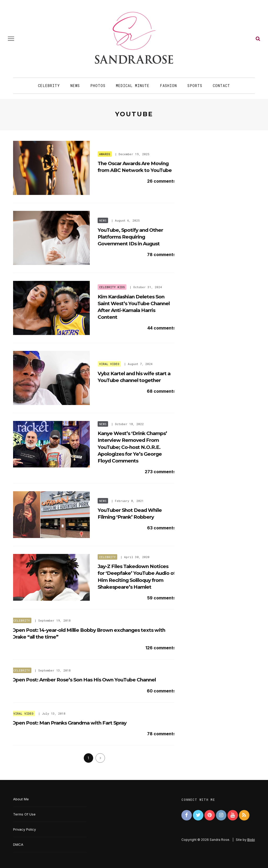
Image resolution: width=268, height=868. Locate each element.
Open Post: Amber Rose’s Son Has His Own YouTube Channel (84, 680)
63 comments (161, 528)
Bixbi (251, 840)
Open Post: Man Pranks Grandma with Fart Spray (69, 723)
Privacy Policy (24, 829)
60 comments (161, 691)
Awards (105, 154)
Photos (98, 86)
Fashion (168, 86)
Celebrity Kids (112, 287)
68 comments (161, 391)
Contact (221, 86)
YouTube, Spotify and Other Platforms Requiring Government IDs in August (130, 237)
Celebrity (49, 86)
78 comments (161, 254)
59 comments (161, 598)
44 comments (161, 328)
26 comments (161, 181)
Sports (195, 86)
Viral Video (109, 364)
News (75, 86)
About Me (21, 799)
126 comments (161, 648)
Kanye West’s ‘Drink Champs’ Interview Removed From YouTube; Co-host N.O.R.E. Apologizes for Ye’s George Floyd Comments (132, 447)
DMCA (18, 844)
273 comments (160, 472)
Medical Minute (133, 86)
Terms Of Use (24, 814)
